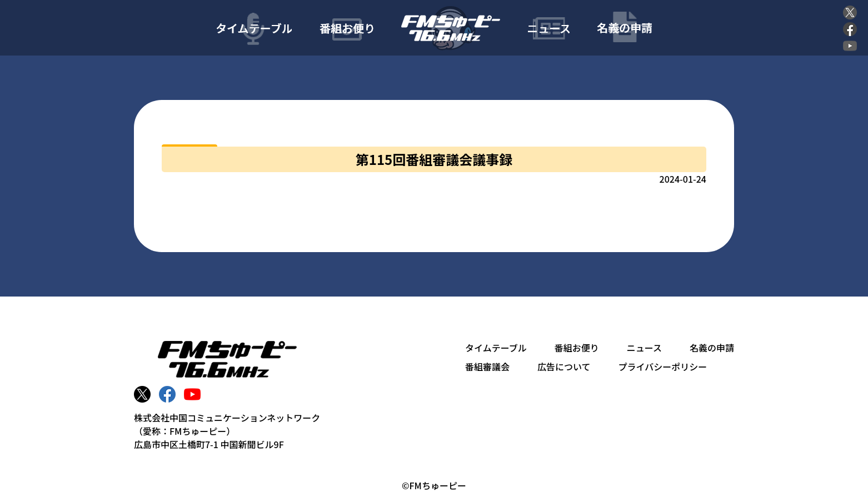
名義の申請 (712, 348)
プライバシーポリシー (663, 367)
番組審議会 (487, 367)
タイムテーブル (496, 348)
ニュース (644, 348)
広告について (564, 367)
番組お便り (577, 348)
